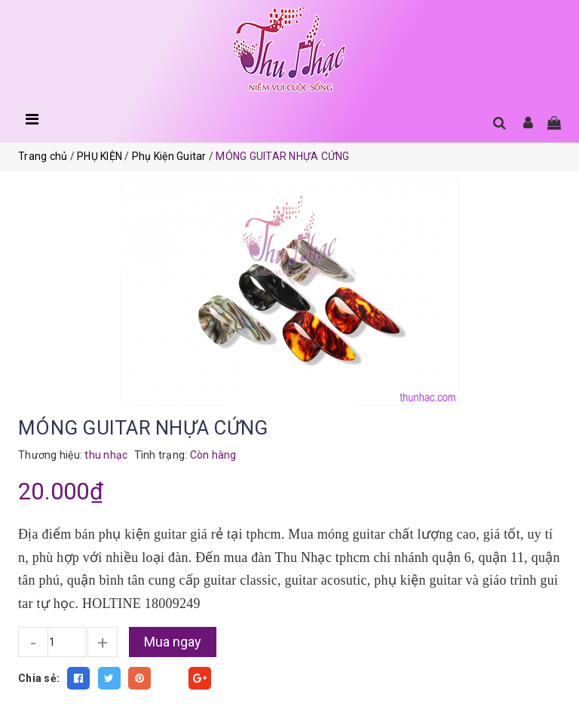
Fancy (170, 678)
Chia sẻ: (39, 678)
